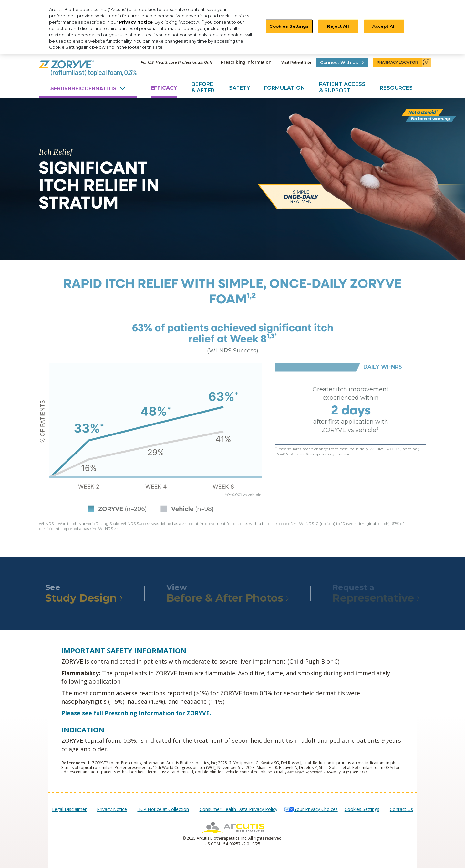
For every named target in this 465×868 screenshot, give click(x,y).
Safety (239, 88)
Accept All (384, 26)
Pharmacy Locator (402, 62)
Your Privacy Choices (316, 809)
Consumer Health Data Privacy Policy (238, 809)
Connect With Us (344, 62)
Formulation (284, 88)
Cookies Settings (289, 26)
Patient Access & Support (342, 87)
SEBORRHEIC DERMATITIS (88, 89)
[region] (232, 27)
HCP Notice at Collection (163, 809)
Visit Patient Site (296, 62)
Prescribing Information (246, 62)
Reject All (338, 26)
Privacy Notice (136, 22)
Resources (396, 88)
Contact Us (401, 809)
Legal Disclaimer (69, 809)
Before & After (203, 87)
